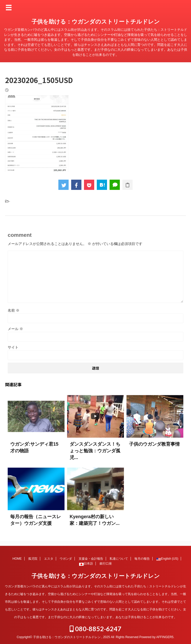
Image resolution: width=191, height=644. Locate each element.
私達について (119, 559)
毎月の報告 (142, 559)
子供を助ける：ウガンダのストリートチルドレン (96, 22)
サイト (13, 347)
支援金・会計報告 (91, 559)
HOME (17, 559)
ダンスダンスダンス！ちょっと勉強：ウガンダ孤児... (95, 451)
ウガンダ (66, 559)
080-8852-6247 (95, 629)
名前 (14, 310)
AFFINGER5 (165, 637)
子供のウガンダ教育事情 (154, 444)
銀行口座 (106, 564)
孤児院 (33, 559)
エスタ (49, 559)
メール (15, 329)
